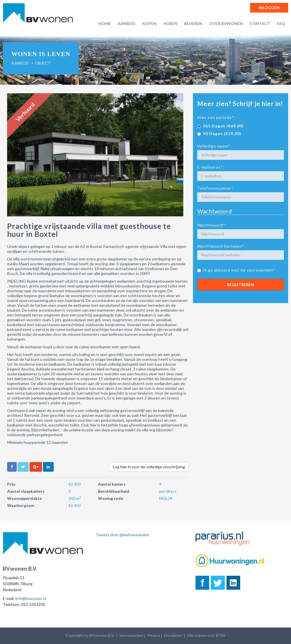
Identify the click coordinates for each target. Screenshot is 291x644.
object (43, 63)
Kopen (149, 23)
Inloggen (269, 8)
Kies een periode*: (216, 117)
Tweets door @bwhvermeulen (122, 535)
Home (105, 23)
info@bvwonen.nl (31, 598)
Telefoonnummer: (215, 188)
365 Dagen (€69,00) (221, 126)
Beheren (193, 23)
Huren (170, 23)
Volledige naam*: (214, 146)
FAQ (281, 23)
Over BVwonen (226, 23)
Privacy (154, 635)
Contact (260, 23)
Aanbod (127, 23)
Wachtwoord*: (212, 225)
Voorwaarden (131, 635)
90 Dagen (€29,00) (219, 133)
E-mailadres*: (211, 167)
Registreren (241, 284)
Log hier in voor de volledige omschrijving (149, 467)
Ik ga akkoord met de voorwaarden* (236, 270)
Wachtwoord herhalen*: (221, 246)
